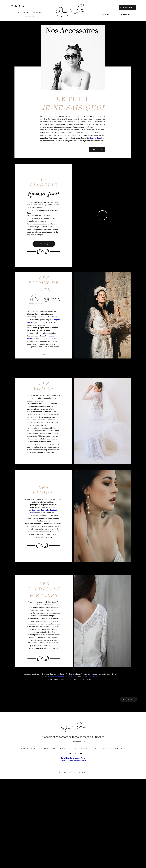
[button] (24, 12)
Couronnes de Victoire (40, 510)
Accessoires (30, 16)
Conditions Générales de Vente (73, 758)
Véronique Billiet (92, 677)
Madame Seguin (64, 677)
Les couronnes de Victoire (46, 317)
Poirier (54, 677)
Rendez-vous (118, 748)
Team (104, 748)
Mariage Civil (48, 748)
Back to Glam (95, 138)
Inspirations (103, 14)
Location (38, 12)
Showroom (125, 14)
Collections (23, 12)
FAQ (115, 14)
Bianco (74, 677)
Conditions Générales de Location (73, 761)
